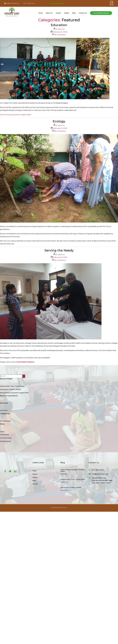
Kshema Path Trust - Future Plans (73, 479)
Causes (58, 13)
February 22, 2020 (60, 32)
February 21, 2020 (60, 128)
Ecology (59, 121)
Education (59, 25)
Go (24, 376)
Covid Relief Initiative (57, 3)
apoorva (61, 29)
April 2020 (4, 410)
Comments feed (6, 438)
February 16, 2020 (60, 257)
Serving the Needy (59, 250)
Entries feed (4, 435)
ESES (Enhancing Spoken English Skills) (16, 115)
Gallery (67, 13)
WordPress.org (5, 441)
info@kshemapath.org (12, 3)
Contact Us (83, 13)
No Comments (60, 35)
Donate (35, 484)
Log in (2, 431)
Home (41, 13)
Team (34, 471)
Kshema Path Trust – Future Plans (12, 386)
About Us (49, 13)
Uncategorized (5, 421)
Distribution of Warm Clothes (10, 389)
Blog (74, 13)
